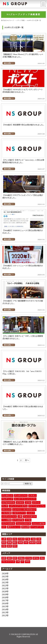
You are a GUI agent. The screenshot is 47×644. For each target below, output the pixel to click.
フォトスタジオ (30, 516)
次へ (27, 460)
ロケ (4, 527)
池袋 (20, 543)
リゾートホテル (8, 523)
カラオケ (20, 502)
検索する (28, 484)
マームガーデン (37, 527)
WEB (28, 562)
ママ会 (28, 520)
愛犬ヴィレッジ (14, 527)
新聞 (4, 558)
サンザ (5, 506)
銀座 (9, 546)
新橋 (9, 543)
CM (18, 562)
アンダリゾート (21, 495)
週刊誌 (36, 558)
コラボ (28, 502)
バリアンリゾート (9, 516)
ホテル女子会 (18, 520)
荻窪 (39, 543)
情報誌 (21, 558)
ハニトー (31, 513)
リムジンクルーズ (23, 523)
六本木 (21, 539)
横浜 (15, 543)
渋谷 (26, 543)
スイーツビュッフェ (37, 506)
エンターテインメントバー (25, 499)
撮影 (9, 558)
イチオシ (32, 495)
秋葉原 (32, 543)
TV (22, 562)
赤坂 (4, 546)
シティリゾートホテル (18, 506)
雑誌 (42, 558)
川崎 (39, 539)
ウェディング (7, 499)
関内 (15, 546)
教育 (15, 558)
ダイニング (7, 509)
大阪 (33, 539)
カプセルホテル (8, 502)
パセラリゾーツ (19, 513)
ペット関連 (7, 520)
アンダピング (7, 495)
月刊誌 (29, 558)
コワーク (36, 502)
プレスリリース (8, 562)
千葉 (28, 539)
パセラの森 (7, 513)
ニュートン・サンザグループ (24, 509)
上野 (4, 539)
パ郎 (20, 516)
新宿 (4, 543)
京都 (9, 539)
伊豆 (15, 539)
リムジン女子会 (39, 523)
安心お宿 (25, 527)
